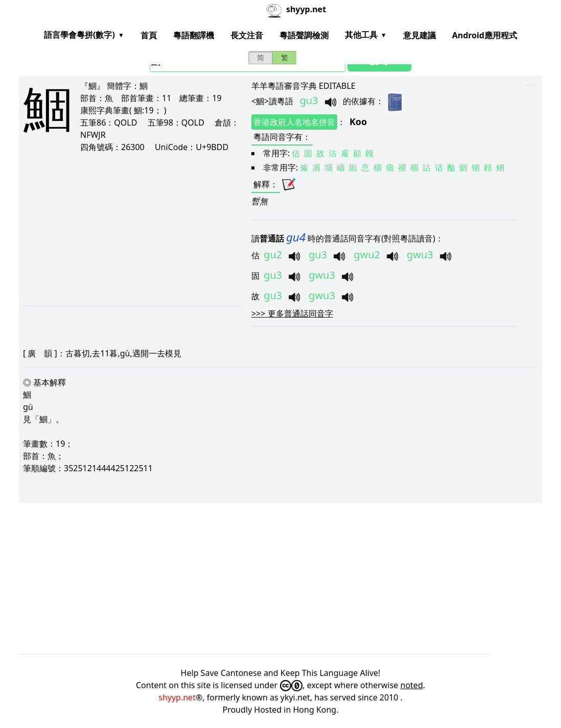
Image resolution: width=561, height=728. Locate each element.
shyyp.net (177, 697)
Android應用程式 (485, 35)
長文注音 (247, 35)
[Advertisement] (127, 229)
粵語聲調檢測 (304, 35)
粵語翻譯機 (194, 35)
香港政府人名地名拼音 (294, 122)
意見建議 (419, 35)
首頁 (149, 35)
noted (412, 685)
